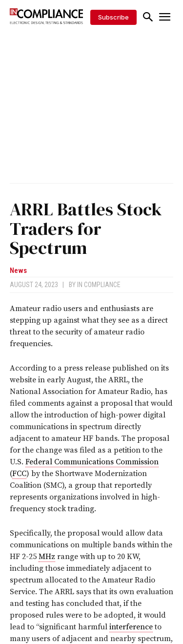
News (18, 271)
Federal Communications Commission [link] (92, 462)
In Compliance (99, 285)
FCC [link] (19, 474)
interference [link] (131, 627)
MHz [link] (47, 557)
